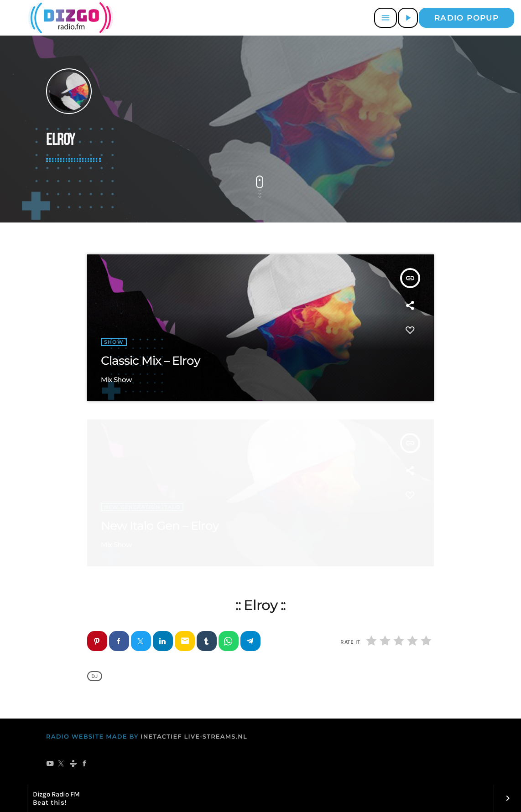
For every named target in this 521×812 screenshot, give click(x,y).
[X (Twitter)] (61, 764)
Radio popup (466, 18)
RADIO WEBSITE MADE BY (92, 737)
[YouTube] (50, 764)
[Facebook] (85, 764)
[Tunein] (73, 764)
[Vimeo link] (69, 18)
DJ (94, 676)
